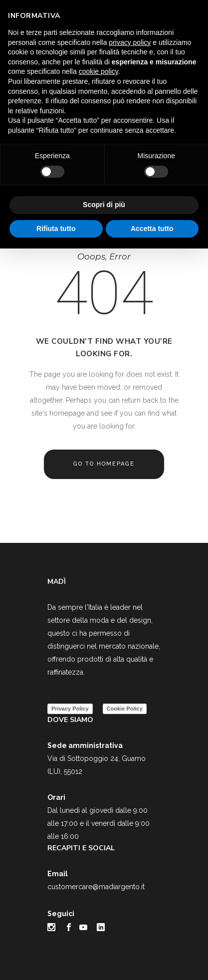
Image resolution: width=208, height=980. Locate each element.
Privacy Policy (70, 709)
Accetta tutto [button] (152, 229)
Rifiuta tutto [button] (56, 229)
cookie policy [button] (99, 71)
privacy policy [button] (130, 42)
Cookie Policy (125, 709)
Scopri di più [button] (104, 205)
